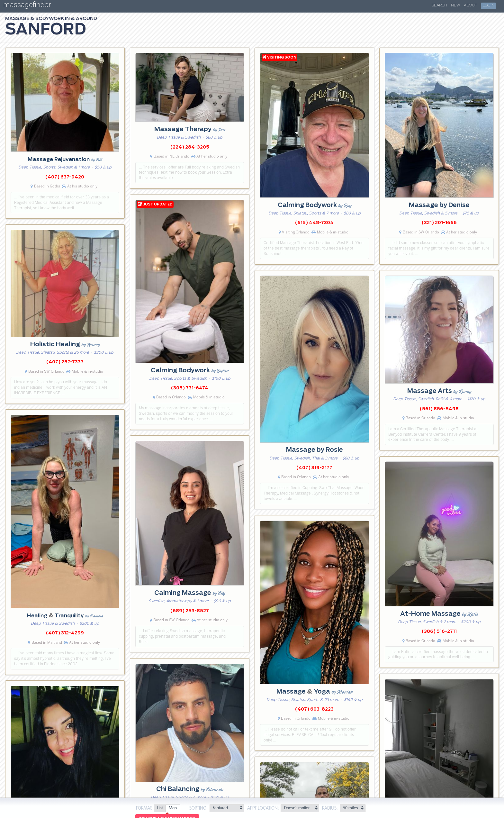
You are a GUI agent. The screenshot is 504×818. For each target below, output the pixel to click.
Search (439, 5)
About (470, 5)
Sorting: (198, 808)
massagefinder (27, 6)
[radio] (160, 809)
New (455, 5)
